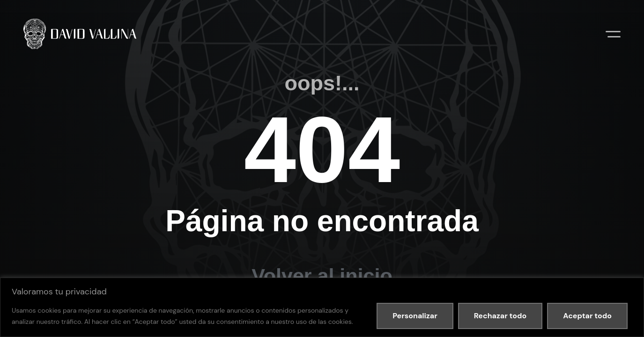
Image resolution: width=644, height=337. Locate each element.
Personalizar (415, 316)
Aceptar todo (587, 316)
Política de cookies (182, 250)
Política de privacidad (119, 250)
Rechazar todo (500, 316)
